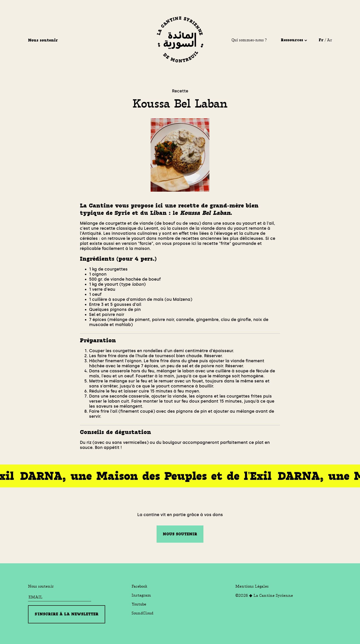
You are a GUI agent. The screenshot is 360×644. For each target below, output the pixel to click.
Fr (321, 40)
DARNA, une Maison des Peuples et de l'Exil (144, 476)
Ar (329, 40)
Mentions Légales (252, 586)
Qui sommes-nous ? (249, 40)
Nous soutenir (44, 40)
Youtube (139, 604)
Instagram (141, 595)
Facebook (139, 586)
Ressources (294, 40)
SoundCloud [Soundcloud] (142, 613)
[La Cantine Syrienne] (180, 40)
